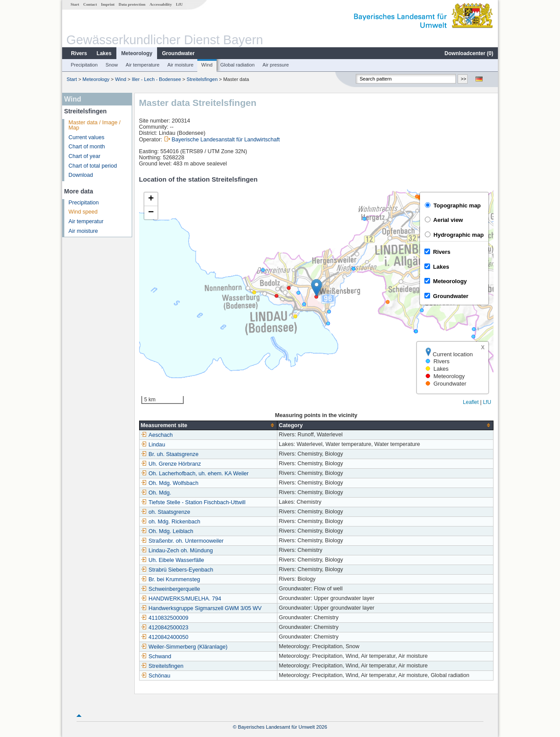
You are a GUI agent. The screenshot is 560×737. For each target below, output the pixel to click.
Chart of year (85, 156)
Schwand (156, 656)
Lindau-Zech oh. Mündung (177, 551)
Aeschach (157, 435)
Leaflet (471, 402)
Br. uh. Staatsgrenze (170, 454)
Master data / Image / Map (95, 125)
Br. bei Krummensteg (171, 579)
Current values (87, 137)
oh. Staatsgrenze (166, 512)
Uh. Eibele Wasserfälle (173, 560)
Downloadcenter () (469, 53)
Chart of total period (93, 166)
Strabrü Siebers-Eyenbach (177, 570)
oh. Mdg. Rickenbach (171, 522)
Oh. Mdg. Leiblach (167, 531)
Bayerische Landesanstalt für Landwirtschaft (226, 140)
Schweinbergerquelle (171, 589)
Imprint (108, 4)
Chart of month (87, 147)
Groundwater (178, 53)
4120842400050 (165, 637)
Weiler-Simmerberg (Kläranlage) (184, 647)
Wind (207, 65)
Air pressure (276, 65)
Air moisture (180, 65)
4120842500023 (165, 628)
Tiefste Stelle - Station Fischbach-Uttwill (193, 502)
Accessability (161, 4)
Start (75, 4)
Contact (90, 4)
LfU (179, 4)
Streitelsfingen (202, 79)
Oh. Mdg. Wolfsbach (170, 483)
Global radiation (238, 65)
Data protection (132, 4)
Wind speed (83, 212)
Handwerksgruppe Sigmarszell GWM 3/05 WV (201, 608)
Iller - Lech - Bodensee (156, 79)
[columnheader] (208, 425)
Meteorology (137, 53)
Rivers (79, 53)
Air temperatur (86, 221)
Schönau (156, 676)
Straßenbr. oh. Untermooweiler (182, 541)
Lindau (153, 445)
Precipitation (84, 65)
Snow (112, 65)
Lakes (104, 53)
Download (81, 175)
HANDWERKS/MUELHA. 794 (181, 599)
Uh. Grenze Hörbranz (171, 464)
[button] (317, 288)
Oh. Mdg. (156, 493)
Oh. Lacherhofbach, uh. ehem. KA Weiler (195, 474)
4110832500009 (165, 618)
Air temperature (142, 65)
